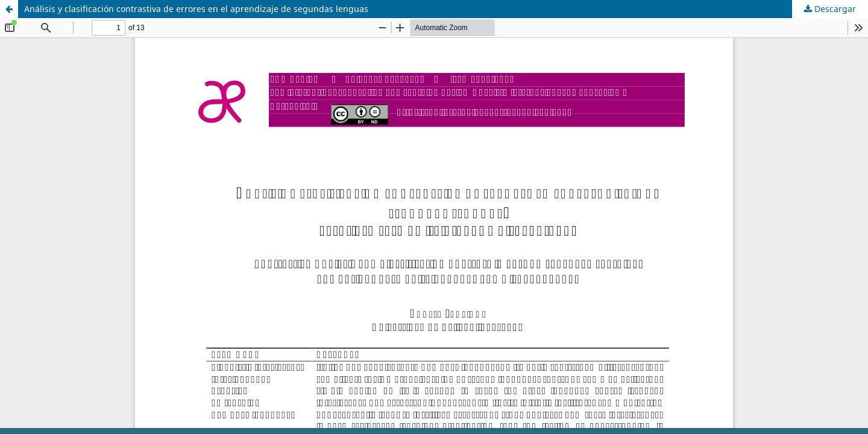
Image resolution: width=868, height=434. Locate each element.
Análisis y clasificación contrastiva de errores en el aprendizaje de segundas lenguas (196, 9)
